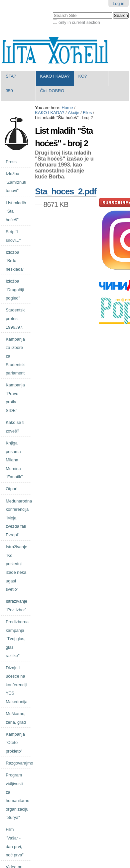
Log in (119, 3)
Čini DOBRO (52, 91)
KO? (82, 76)
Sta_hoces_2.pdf (65, 191)
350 (9, 91)
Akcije (73, 113)
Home (67, 108)
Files (87, 113)
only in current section (79, 22)
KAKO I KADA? (55, 76)
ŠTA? (11, 76)
